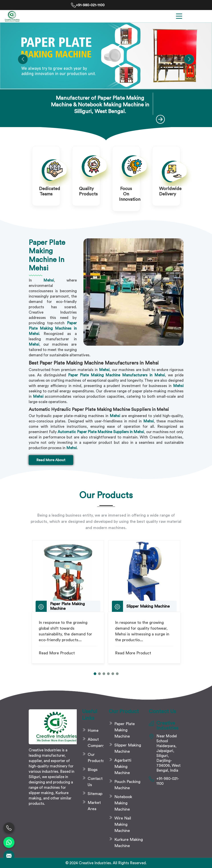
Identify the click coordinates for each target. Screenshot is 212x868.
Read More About (51, 460)
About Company (96, 742)
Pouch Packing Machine (127, 785)
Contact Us (95, 782)
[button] (23, 59)
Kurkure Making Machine (129, 843)
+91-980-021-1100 (88, 5)
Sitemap (95, 794)
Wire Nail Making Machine (123, 824)
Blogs (93, 770)
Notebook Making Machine (123, 803)
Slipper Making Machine (128, 748)
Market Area (94, 806)
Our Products (96, 758)
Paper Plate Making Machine (125, 730)
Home (93, 730)
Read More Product (57, 653)
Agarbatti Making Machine (123, 767)
